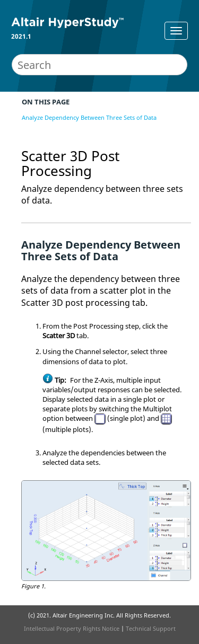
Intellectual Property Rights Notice (72, 628)
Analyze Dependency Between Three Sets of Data (89, 117)
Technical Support (151, 628)
